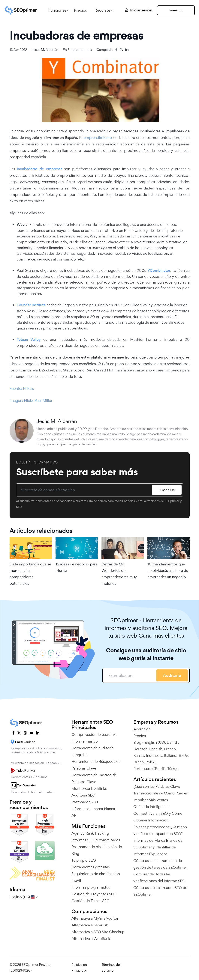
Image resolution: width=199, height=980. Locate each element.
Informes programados (91, 887)
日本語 (183, 755)
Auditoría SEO (83, 795)
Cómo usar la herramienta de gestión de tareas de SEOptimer (160, 864)
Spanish (156, 749)
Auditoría (172, 675)
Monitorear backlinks (89, 788)
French (170, 749)
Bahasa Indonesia (148, 755)
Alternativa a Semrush (90, 925)
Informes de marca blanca (93, 809)
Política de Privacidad (79, 967)
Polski (151, 762)
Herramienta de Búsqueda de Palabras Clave (96, 765)
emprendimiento (98, 138)
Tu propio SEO (84, 860)
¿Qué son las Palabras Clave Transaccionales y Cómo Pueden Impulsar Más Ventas (161, 793)
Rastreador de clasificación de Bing (97, 850)
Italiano (170, 755)
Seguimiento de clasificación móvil (96, 877)
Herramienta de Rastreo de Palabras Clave (94, 778)
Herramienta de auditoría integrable (92, 751)
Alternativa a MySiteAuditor (95, 918)
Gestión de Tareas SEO (90, 901)
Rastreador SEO (85, 802)
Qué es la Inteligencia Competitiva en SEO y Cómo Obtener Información (158, 813)
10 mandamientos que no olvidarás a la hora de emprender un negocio (168, 570)
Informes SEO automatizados (96, 840)
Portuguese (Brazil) (149, 769)
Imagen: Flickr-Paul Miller (31, 401)
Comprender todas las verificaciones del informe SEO (159, 877)
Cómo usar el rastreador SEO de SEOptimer (160, 891)
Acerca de (142, 729)
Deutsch (140, 749)
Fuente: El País (22, 389)
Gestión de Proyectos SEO (94, 894)
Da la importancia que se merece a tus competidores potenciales (30, 574)
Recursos (102, 10)
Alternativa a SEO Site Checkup (98, 932)
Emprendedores (80, 50)
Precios (80, 10)
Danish (172, 742)
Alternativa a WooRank (91, 939)
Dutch (139, 762)
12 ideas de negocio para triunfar (76, 567)
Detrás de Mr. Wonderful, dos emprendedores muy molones (119, 574)
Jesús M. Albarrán (45, 50)
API (74, 815)
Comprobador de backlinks (94, 734)
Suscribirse (166, 490)
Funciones (57, 10)
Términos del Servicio (111, 967)
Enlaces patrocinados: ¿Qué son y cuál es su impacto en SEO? (160, 830)
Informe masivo (85, 741)
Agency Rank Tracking (90, 833)
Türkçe (173, 769)
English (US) (155, 742)
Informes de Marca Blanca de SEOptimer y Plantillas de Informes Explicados (158, 847)
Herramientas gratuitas (91, 867)
